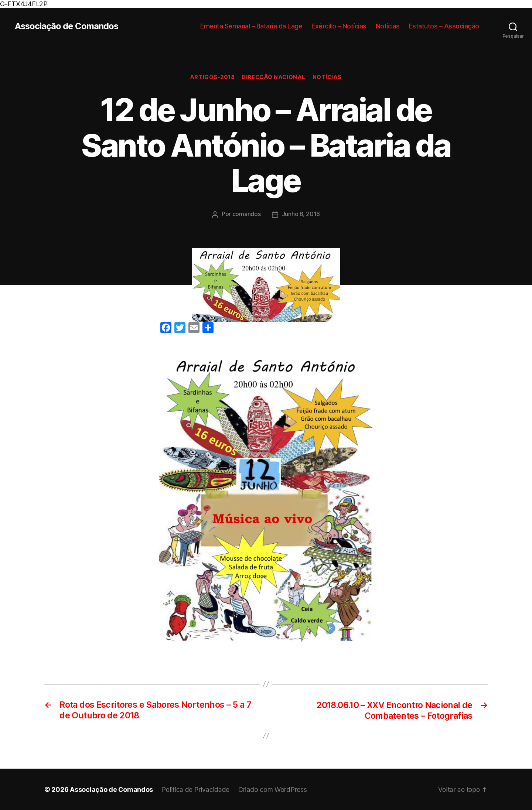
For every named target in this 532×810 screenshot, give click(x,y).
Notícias (388, 26)
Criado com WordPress (274, 789)
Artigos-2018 (212, 78)
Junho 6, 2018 (301, 214)
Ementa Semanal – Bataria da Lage (251, 26)
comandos (247, 214)
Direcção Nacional (274, 78)
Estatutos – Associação (444, 26)
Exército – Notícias (339, 26)
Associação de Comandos (67, 26)
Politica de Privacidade (196, 789)
